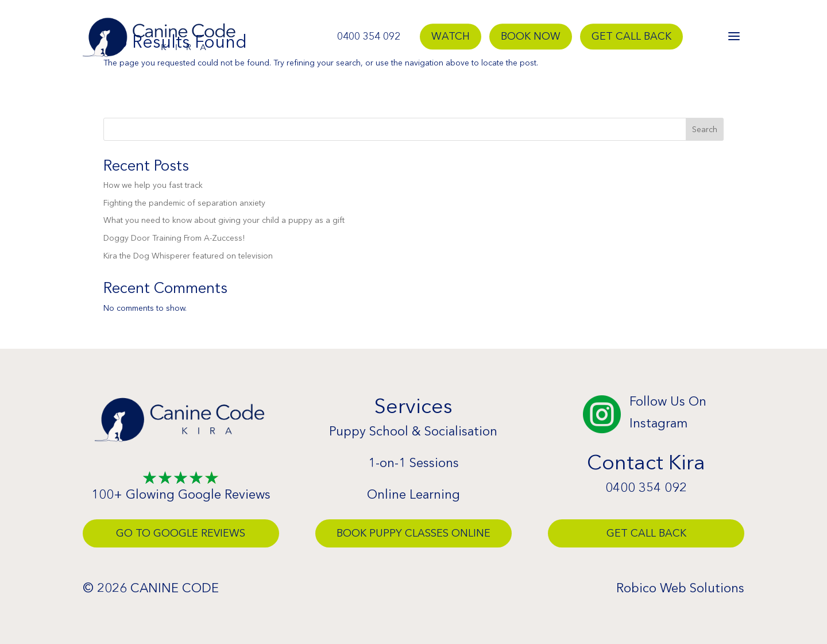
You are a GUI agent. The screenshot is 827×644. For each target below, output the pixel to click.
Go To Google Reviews (181, 533)
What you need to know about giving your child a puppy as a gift (224, 220)
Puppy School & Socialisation (413, 431)
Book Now (531, 37)
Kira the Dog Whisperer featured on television (188, 256)
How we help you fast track (153, 185)
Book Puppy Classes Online (413, 533)
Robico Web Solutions (680, 588)
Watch (451, 37)
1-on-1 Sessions (413, 463)
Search (705, 129)
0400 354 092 (369, 37)
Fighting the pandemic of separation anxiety (184, 203)
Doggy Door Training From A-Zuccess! (174, 238)
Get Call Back (631, 37)
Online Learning (413, 494)
